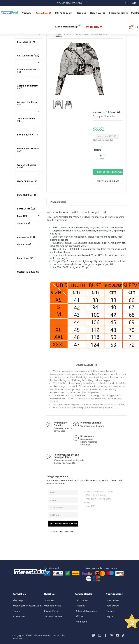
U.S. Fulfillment (64, 13)
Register (135, 13)
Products (26, 13)
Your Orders (113, 600)
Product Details (58, 202)
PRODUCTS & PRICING (64, 34)
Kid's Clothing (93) (27, 195)
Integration (81, 622)
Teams (17, 611)
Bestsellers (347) (26, 42)
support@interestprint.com (27, 606)
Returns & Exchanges (86, 611)
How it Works (98, 13)
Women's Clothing (99, 34)
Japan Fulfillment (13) (26, 120)
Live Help (18, 600)
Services (81, 13)
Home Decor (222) (27, 209)
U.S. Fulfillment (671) (28, 56)
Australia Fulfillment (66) (28, 87)
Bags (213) (23, 216)
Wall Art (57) (24, 245)
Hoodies (58, 36)
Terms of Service (53, 616)
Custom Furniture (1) (28, 272)
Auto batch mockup (68, 27)
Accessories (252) (27, 237)
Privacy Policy (51, 611)
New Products (82, 34)
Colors (97, 150)
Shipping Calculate (108, 181)
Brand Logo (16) (26, 258)
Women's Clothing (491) (27, 166)
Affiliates (80, 616)
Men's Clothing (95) (28, 181)
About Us (49, 600)
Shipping (114, 13)
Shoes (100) (24, 224)
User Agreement (53, 606)
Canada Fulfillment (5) (27, 71)
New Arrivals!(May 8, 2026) (70, 3)
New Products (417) (28, 135)
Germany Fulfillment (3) (28, 104)
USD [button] (135, 3)
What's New (94, 27)
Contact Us (19, 616)
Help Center (82, 600)
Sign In (110, 616)
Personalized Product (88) (28, 150)
